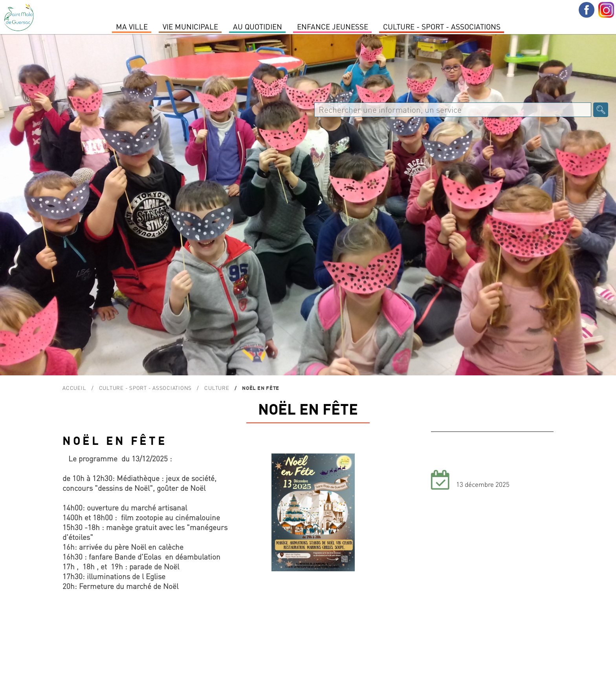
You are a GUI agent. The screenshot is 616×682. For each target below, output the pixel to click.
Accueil (74, 388)
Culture (217, 388)
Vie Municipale (190, 26)
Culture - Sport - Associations (442, 26)
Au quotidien (258, 26)
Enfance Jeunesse (333, 26)
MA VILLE (132, 26)
